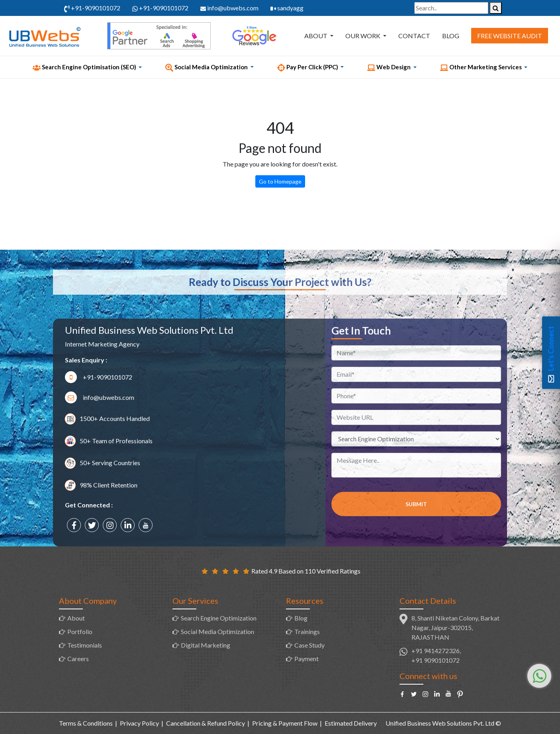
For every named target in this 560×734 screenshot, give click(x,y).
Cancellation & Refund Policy (206, 723)
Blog (451, 36)
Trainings (307, 631)
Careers (78, 659)
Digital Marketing (206, 645)
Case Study (309, 645)
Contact (414, 36)
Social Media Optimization (217, 631)
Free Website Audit (510, 36)
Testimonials (85, 645)
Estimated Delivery (351, 723)
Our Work (363, 36)
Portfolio (80, 631)
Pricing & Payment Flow (285, 723)
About (316, 36)
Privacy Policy (139, 723)
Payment (306, 659)
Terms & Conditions (86, 723)
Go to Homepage (280, 181)
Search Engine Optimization (219, 618)
